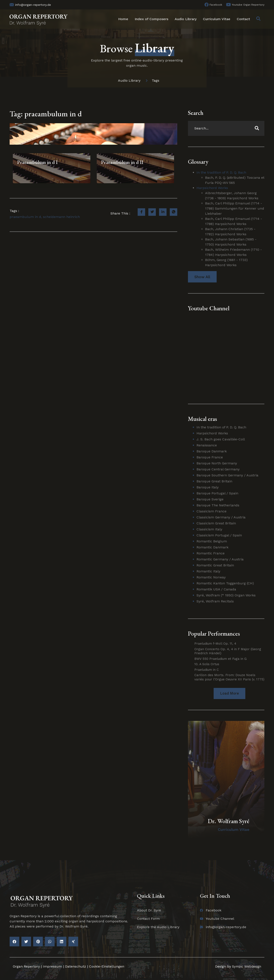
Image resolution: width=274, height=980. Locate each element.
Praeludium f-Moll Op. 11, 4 (215, 644)
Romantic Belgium (212, 541)
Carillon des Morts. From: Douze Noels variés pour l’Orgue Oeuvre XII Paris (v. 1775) (229, 677)
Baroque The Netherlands (218, 505)
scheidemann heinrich (61, 217)
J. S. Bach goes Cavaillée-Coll (221, 439)
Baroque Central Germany (218, 469)
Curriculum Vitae (217, 19)
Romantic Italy (208, 571)
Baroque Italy (208, 487)
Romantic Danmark (212, 547)
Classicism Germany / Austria (221, 517)
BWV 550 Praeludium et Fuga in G (220, 659)
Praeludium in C (207, 670)
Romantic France (211, 553)
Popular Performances (214, 633)
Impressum (52, 967)
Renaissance (207, 445)
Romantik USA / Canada (216, 589)
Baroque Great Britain (214, 481)
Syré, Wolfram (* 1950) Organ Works (226, 595)
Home (123, 19)
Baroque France (210, 457)
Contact (243, 19)
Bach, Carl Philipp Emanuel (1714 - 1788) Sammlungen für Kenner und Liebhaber (235, 208)
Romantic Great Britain (215, 565)
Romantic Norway (211, 577)
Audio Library (186, 19)
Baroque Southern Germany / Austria (227, 475)
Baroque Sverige (210, 499)
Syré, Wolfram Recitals (215, 601)
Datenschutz (76, 967)
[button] (229, 694)
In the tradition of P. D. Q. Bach (221, 172)
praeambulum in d (25, 217)
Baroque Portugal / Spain (217, 493)
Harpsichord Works (212, 188)
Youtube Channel (209, 308)
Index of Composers (151, 19)
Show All (202, 277)
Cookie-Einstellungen (107, 967)
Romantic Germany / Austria (220, 559)
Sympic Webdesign (245, 967)
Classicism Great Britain (216, 523)
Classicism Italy (209, 529)
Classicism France (211, 511)
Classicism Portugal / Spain (219, 535)
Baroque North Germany (217, 463)
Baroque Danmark (212, 451)
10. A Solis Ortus (207, 664)
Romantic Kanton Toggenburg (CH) (225, 583)
